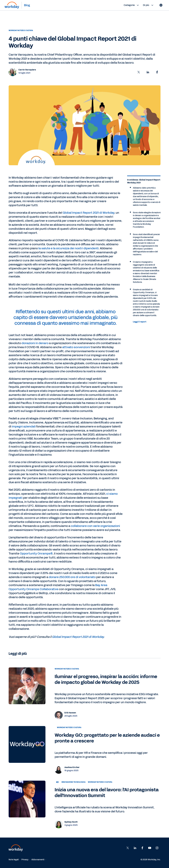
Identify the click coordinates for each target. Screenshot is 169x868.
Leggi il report (140, 322)
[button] (139, 72)
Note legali (14, 860)
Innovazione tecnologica (74, 782)
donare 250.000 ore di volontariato (72, 577)
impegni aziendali (24, 426)
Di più (149, 5)
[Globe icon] (161, 5)
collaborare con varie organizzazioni (95, 526)
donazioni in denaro (35, 343)
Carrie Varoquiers (27, 70)
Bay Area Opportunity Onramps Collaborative (58, 587)
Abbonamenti (38, 860)
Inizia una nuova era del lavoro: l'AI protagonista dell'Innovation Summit (107, 793)
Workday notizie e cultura (21, 30)
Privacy (25, 860)
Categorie (132, 5)
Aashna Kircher (72, 767)
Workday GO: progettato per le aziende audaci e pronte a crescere (107, 738)
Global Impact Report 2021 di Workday (89, 213)
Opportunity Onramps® (36, 553)
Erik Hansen (70, 713)
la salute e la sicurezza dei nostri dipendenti (68, 248)
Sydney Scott (71, 822)
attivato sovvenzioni (76, 347)
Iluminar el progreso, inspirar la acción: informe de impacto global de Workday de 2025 (106, 679)
